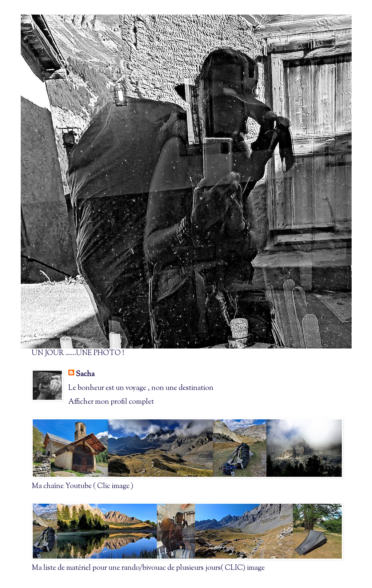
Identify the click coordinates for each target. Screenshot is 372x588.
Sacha (85, 375)
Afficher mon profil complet (111, 402)
